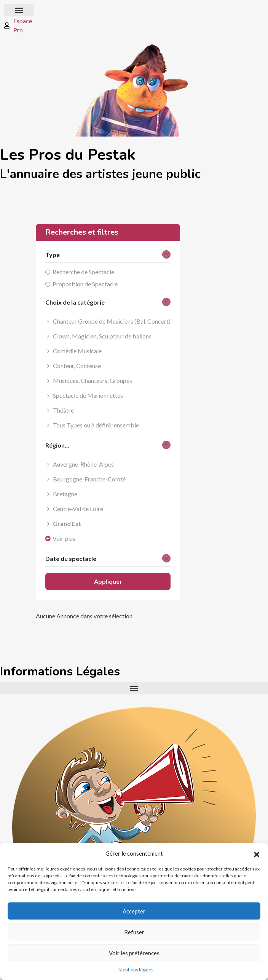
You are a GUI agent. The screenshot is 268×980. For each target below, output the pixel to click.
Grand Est (67, 523)
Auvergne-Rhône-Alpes (83, 464)
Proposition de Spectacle (85, 284)
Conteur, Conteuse (77, 366)
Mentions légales (136, 970)
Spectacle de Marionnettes (88, 395)
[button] (257, 853)
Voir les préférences (134, 953)
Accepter (134, 911)
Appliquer (108, 581)
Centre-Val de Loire (78, 509)
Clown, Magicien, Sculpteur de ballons (102, 336)
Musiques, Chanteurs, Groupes (93, 380)
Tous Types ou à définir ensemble (96, 425)
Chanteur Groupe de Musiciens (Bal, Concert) (112, 321)
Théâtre (63, 410)
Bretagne (65, 494)
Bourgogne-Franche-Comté (89, 479)
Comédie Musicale (77, 351)
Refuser (134, 932)
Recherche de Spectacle (83, 272)
